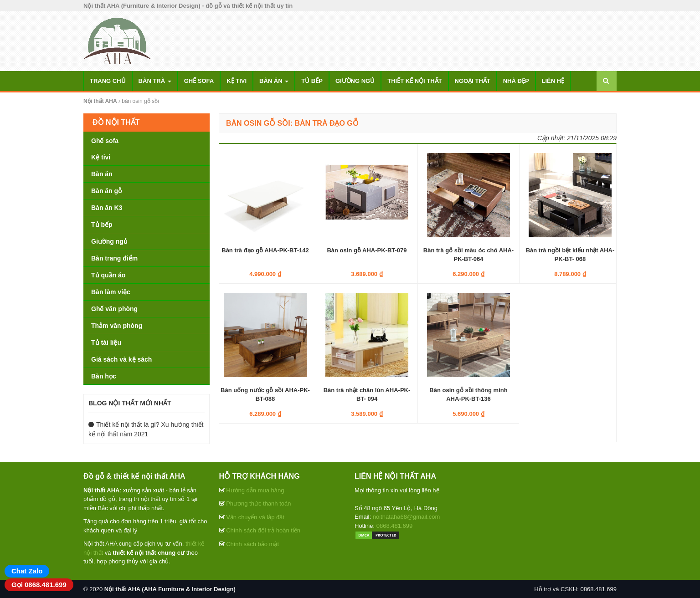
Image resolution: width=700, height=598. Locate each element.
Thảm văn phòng (117, 326)
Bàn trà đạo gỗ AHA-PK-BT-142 (265, 250)
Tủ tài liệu (106, 342)
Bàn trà (155, 81)
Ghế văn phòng (114, 309)
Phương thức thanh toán (258, 503)
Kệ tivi (237, 81)
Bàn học (104, 376)
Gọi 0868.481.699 (39, 585)
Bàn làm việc (111, 292)
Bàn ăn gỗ (106, 191)
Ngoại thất (473, 81)
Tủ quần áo (108, 275)
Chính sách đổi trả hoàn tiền (263, 530)
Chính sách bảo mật (252, 544)
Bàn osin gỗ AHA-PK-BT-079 (367, 250)
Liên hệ (553, 81)
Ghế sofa (199, 81)
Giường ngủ (355, 81)
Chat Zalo (27, 571)
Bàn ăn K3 (107, 208)
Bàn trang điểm (114, 258)
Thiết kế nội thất (414, 81)
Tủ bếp (312, 81)
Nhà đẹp (516, 81)
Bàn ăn (274, 81)
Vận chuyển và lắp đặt (255, 517)
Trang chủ (108, 81)
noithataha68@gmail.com (407, 517)
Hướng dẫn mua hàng (255, 490)
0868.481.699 (395, 526)
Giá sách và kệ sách (121, 359)
